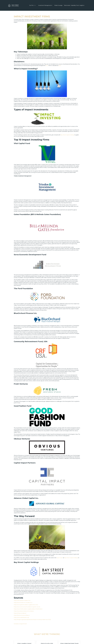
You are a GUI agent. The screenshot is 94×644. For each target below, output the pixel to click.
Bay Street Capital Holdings (67, 135)
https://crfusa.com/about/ (20, 613)
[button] (32, 5)
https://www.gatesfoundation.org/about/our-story (26, 605)
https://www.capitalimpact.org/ (21, 617)
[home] (13, 5)
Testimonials (67, 5)
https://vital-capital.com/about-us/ (22, 600)
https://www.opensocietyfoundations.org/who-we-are (27, 607)
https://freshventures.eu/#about (22, 615)
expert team (60, 558)
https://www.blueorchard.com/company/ (24, 611)
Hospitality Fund (75, 5)
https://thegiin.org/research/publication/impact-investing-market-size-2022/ (32, 620)
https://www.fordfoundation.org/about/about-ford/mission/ (28, 609)
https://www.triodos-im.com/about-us (23, 603)
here (47, 65)
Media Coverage (58, 5)
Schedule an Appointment (20, 624)
